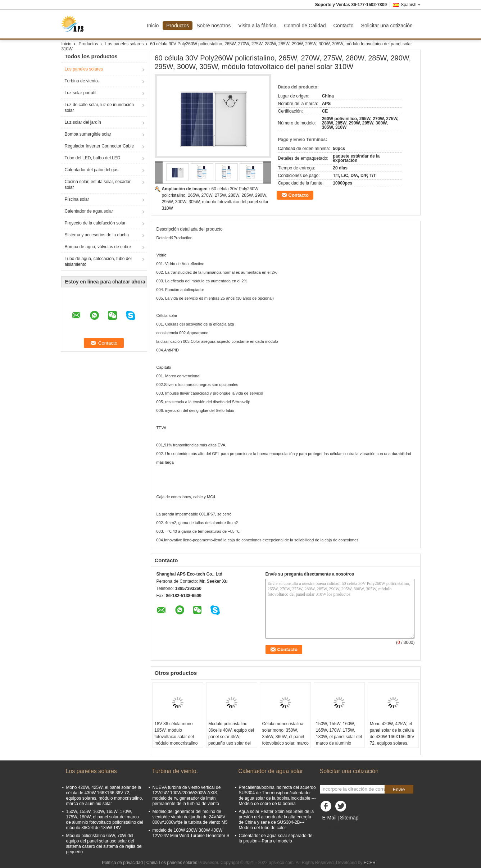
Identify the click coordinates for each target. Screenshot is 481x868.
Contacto (344, 26)
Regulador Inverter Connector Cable (99, 146)
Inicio (153, 26)
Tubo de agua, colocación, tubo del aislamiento (98, 262)
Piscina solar (77, 199)
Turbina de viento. (82, 81)
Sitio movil (332, 827)
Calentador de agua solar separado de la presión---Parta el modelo (276, 838)
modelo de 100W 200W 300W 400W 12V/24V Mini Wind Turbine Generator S (191, 833)
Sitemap (349, 818)
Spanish (410, 5)
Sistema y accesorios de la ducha (97, 235)
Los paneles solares (125, 44)
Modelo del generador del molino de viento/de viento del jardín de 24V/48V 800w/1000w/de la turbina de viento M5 (190, 817)
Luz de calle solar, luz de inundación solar (99, 108)
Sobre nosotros (214, 26)
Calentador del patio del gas (92, 170)
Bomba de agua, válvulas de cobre (98, 247)
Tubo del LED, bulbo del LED (93, 158)
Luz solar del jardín (83, 122)
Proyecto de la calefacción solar (95, 223)
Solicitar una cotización (387, 26)
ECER (370, 863)
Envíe (399, 789)
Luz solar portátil (81, 93)
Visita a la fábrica (257, 26)
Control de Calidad (305, 26)
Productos (178, 26)
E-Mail (330, 818)
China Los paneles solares (172, 863)
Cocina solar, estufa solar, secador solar (98, 185)
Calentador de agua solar (89, 211)
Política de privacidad (122, 863)
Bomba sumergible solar (88, 134)
